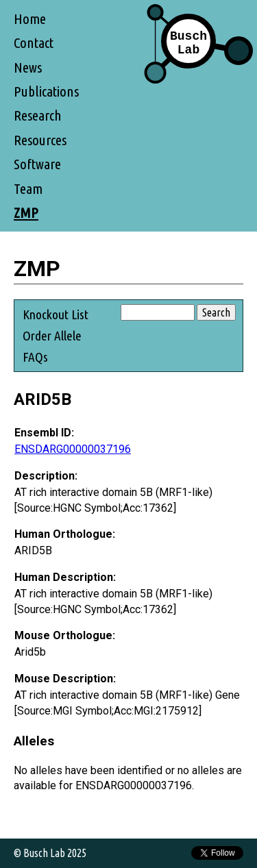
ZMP (26, 213)
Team (28, 189)
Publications (46, 91)
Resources (40, 140)
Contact (34, 43)
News (28, 67)
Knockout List (56, 314)
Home (30, 19)
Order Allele (52, 336)
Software (37, 164)
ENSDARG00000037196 (73, 449)
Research (38, 115)
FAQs (35, 357)
